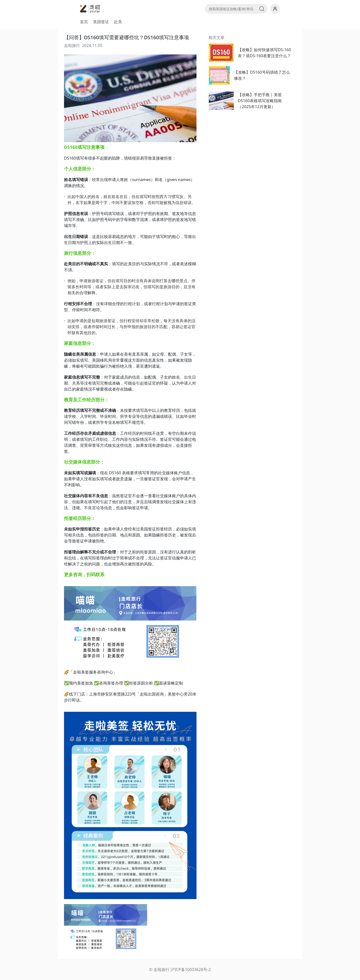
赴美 (118, 22)
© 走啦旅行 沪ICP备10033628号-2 (180, 970)
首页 (84, 22)
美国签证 (101, 22)
